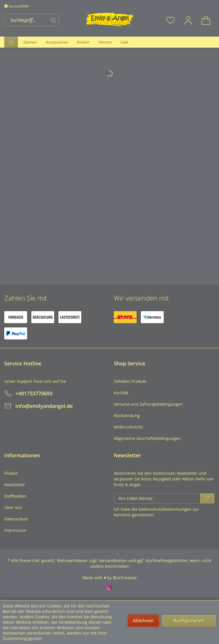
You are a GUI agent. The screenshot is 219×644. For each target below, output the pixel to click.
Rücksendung (127, 415)
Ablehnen (143, 621)
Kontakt (121, 393)
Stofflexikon (15, 496)
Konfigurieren (189, 621)
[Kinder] (83, 42)
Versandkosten (113, 561)
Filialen (11, 473)
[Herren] (105, 42)
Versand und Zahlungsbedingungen (148, 404)
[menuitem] (43, 20)
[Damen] (30, 42)
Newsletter (15, 485)
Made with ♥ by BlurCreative (109, 578)
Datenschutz (16, 519)
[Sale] (124, 42)
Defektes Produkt (130, 381)
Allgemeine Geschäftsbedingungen (147, 438)
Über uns (13, 507)
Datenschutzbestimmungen (165, 509)
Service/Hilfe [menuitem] (17, 6)
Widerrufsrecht (128, 427)
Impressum (15, 530)
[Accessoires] (57, 42)
